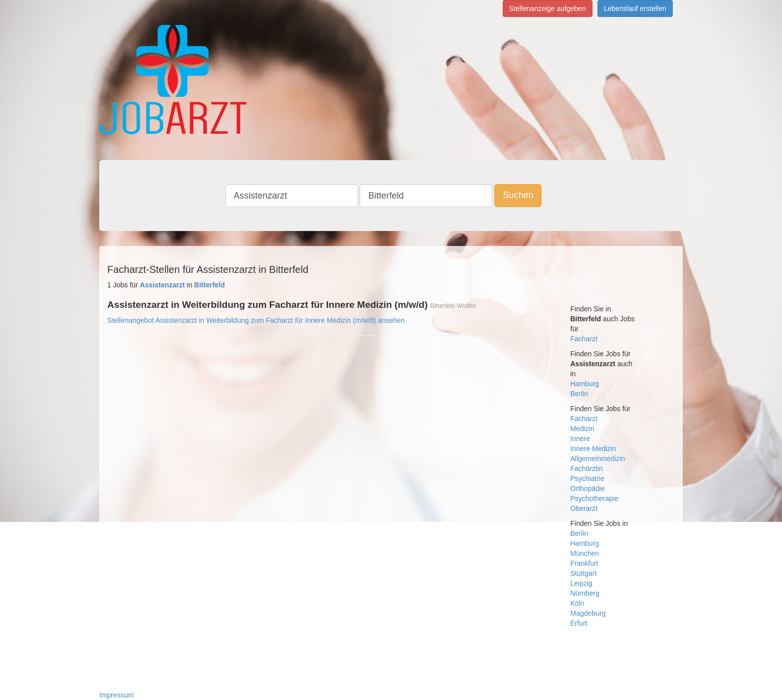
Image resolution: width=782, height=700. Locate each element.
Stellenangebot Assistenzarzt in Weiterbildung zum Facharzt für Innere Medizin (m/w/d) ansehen (256, 320)
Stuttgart (584, 573)
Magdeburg (588, 613)
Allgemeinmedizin (598, 459)
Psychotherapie (595, 498)
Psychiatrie (587, 478)
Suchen (518, 195)
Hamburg (585, 384)
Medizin (583, 429)
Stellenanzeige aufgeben (548, 8)
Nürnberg (585, 593)
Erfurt (579, 623)
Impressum (116, 695)
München (585, 553)
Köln (578, 603)
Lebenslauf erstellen (635, 8)
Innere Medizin (593, 449)
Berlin (580, 394)
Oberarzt (584, 508)
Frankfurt (585, 563)
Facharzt (584, 339)
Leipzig (582, 583)
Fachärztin (587, 468)
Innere (581, 439)
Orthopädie (588, 488)
